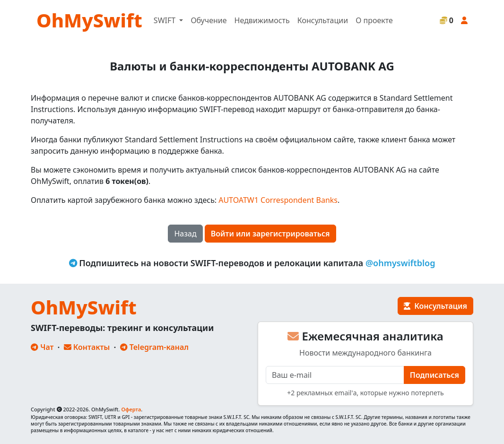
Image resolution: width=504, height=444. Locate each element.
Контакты (87, 347)
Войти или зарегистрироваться (270, 234)
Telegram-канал (154, 347)
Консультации (323, 20)
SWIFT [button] (165, 20)
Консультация (435, 306)
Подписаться (434, 375)
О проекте (374, 20)
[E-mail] (335, 375)
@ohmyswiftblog (400, 263)
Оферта (131, 409)
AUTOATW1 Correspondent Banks (278, 200)
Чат (42, 347)
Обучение (209, 20)
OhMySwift (89, 20)
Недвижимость (262, 20)
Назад (185, 234)
